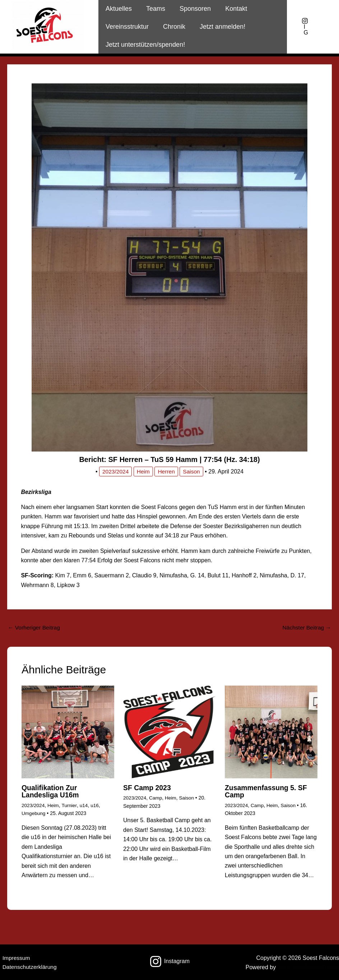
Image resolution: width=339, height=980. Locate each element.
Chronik (172, 27)
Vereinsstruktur (126, 27)
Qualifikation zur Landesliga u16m (51, 792)
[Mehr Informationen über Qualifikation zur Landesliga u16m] (68, 732)
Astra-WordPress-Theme (307, 967)
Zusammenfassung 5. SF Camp (267, 792)
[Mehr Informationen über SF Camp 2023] (169, 732)
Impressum (14, 958)
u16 (96, 805)
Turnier (70, 805)
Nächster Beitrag (306, 628)
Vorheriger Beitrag (35, 628)
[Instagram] (170, 961)
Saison (192, 471)
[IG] (305, 27)
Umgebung (34, 813)
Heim (143, 471)
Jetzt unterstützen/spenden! (145, 45)
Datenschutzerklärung (28, 967)
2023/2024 (115, 471)
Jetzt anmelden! (219, 27)
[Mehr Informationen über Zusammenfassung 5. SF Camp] (271, 732)
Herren (167, 471)
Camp (156, 798)
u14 (85, 805)
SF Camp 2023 (148, 788)
